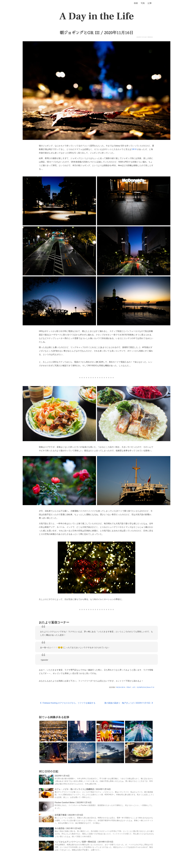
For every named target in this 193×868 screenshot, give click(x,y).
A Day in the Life (97, 16)
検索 (136, 3)
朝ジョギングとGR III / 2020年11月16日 (96, 33)
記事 (150, 3)
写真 (143, 3)
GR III (134, 149)
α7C (134, 687)
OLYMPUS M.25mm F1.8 (145, 687)
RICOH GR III (121, 687)
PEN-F (129, 687)
